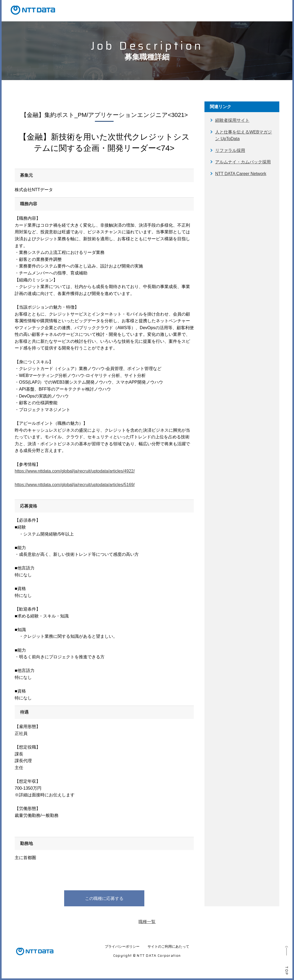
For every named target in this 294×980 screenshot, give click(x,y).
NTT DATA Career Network (241, 174)
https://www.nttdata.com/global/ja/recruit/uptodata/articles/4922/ (75, 471)
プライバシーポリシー (122, 946)
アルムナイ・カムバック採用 (243, 162)
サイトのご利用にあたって (168, 946)
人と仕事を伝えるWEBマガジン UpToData (243, 135)
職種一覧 (147, 922)
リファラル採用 (230, 150)
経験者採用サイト (232, 120)
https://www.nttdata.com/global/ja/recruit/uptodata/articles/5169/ (75, 485)
